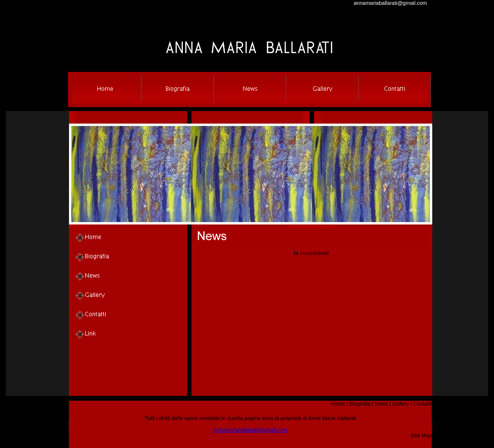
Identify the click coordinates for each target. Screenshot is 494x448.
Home (338, 404)
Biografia (360, 404)
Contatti (423, 404)
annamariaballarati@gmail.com (390, 3)
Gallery (401, 404)
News (382, 404)
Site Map (421, 435)
